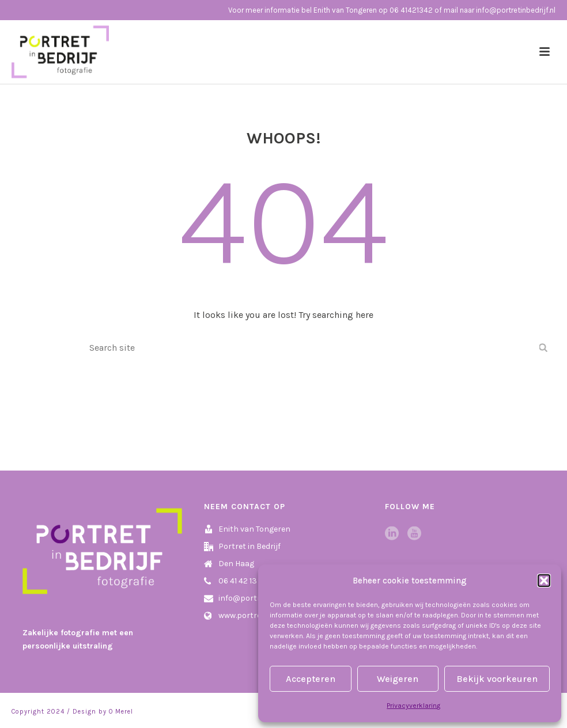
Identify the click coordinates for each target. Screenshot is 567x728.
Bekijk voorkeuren (497, 679)
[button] (544, 581)
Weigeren (398, 679)
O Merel (121, 712)
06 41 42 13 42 (243, 581)
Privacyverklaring (413, 706)
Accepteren (311, 679)
